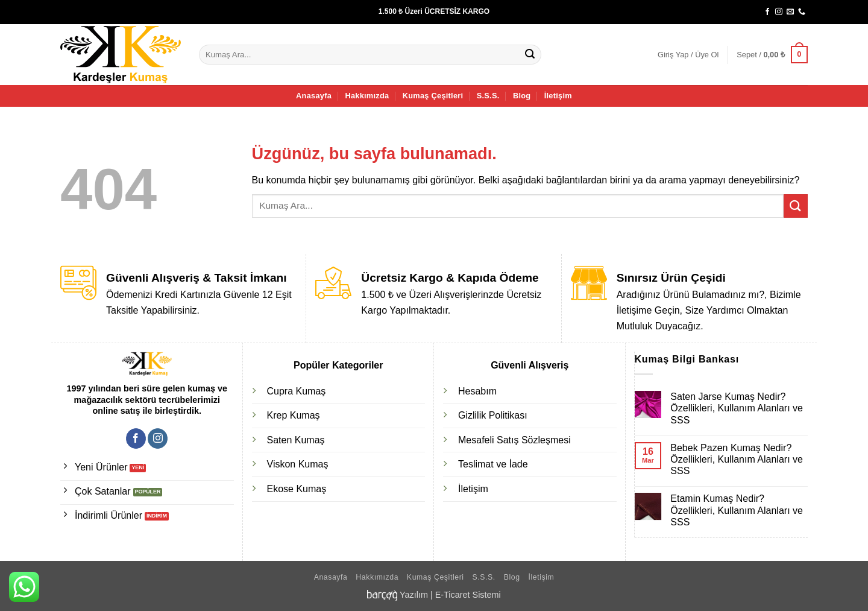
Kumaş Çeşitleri (433, 96)
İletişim (558, 96)
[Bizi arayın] (802, 12)
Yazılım (414, 595)
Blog (522, 96)
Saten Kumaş (296, 440)
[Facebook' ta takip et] (767, 12)
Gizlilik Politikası (493, 415)
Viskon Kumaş (298, 464)
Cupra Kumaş (297, 391)
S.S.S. (488, 96)
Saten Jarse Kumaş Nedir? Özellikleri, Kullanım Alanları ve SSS (737, 408)
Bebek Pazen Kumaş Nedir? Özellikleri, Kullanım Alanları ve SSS (737, 459)
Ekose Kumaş (297, 489)
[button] (688, 55)
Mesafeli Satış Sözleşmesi (514, 440)
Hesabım (477, 391)
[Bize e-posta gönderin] (790, 12)
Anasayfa (314, 96)
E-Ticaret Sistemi (468, 595)
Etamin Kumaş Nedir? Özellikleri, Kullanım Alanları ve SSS (737, 510)
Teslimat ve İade (493, 464)
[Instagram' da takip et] (779, 12)
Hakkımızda (367, 96)
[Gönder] (530, 55)
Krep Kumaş (294, 415)
